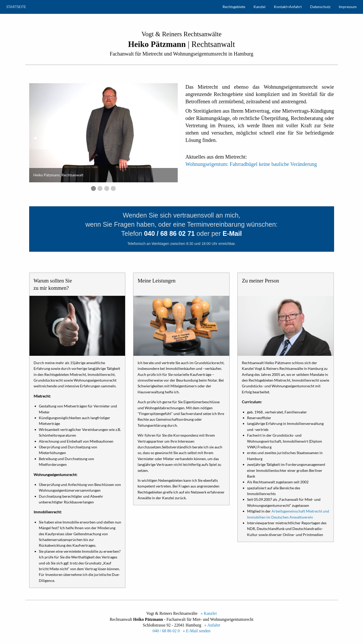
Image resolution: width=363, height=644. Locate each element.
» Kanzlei (208, 613)
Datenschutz (320, 7)
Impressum (348, 7)
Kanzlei (260, 7)
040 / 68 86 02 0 (166, 631)
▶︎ (174, 138)
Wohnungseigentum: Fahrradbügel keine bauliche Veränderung (251, 164)
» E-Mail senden (196, 631)
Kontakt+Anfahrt (288, 7)
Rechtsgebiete (234, 7)
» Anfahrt (211, 625)
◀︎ (37, 138)
